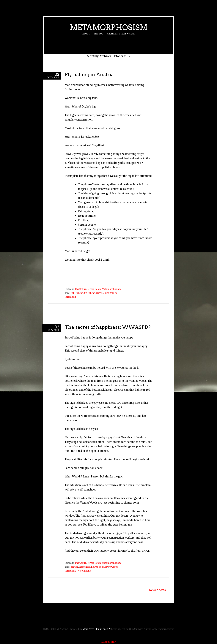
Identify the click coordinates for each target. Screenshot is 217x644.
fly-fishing (90, 293)
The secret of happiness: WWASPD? (108, 327)
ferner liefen (94, 289)
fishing (79, 293)
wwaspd (114, 567)
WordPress (88, 629)
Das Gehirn (81, 289)
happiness (85, 567)
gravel (99, 293)
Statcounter (108, 642)
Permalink (70, 297)
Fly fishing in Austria (89, 74)
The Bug (98, 34)
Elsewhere (128, 34)
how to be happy (100, 567)
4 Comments (85, 571)
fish (73, 293)
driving (74, 567)
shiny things (110, 293)
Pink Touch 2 (103, 629)
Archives (112, 34)
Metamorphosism (109, 27)
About (86, 34)
